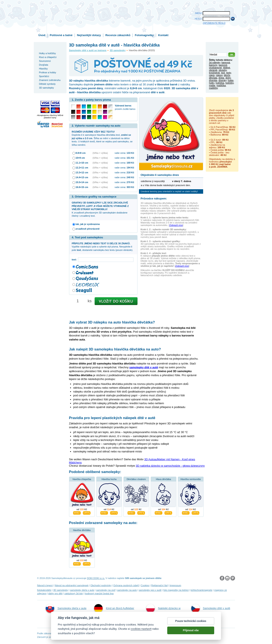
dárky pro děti (55, 593)
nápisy (219, 75)
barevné (223, 65)
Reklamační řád (159, 585)
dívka (221, 78)
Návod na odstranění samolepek (72, 585)
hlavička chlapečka (82, 479)
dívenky (222, 80)
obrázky (223, 70)
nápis (212, 75)
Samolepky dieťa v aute (66, 608)
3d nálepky (215, 62)
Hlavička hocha (109, 479)
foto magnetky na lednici (176, 590)
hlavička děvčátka (82, 530)
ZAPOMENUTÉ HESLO (214, 23)
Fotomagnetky (144, 35)
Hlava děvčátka (163, 479)
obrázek (213, 70)
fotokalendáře (44, 590)
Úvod (42, 35)
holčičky (229, 83)
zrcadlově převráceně (88, 229)
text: (75, 260)
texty (229, 73)
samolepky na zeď (106, 590)
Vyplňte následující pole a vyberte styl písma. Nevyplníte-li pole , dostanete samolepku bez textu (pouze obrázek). (103, 247)
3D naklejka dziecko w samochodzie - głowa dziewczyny (170, 466)
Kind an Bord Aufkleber (114, 608)
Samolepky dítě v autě (211, 608)
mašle (212, 85)
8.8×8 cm (81, 153)
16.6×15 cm (82, 187)
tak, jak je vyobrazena (88, 224)
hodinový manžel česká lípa (99, 593)
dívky (228, 78)
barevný (213, 65)
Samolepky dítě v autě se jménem (88, 50)
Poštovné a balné (61, 35)
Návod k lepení (45, 585)
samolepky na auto (127, 590)
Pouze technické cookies (191, 623)
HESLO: (199, 19)
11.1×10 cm (82, 163)
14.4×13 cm (82, 177)
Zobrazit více (176, 225)
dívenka (213, 80)
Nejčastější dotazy (89, 35)
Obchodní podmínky (101, 585)
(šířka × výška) (100, 153)
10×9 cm (80, 158)
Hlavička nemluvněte (191, 479)
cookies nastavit (141, 631)
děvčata (213, 78)
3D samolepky (118, 50)
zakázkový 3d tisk (74, 593)
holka (231, 80)
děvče (227, 75)
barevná (226, 62)
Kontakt (163, 35)
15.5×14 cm (82, 182)
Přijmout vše (191, 632)
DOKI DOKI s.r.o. (96, 578)
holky (212, 83)
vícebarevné (215, 68)
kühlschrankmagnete (201, 590)
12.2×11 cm (82, 168)
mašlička (221, 85)
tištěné (227, 68)
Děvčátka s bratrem (136, 479)
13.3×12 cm (82, 172)
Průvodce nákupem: (154, 198)
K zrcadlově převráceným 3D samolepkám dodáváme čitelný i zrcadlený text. (100, 209)
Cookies (145, 585)
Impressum (175, 585)
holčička (220, 83)
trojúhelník (215, 73)
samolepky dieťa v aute (82, 590)
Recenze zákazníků (118, 35)
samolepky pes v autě (150, 590)
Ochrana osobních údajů (126, 585)
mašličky (214, 88)
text (223, 73)
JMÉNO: (199, 13)
